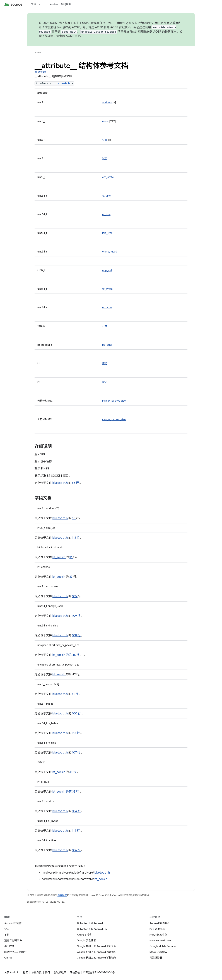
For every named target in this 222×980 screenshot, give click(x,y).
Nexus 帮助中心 (158, 935)
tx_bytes (107, 289)
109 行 (77, 616)
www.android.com (160, 940)
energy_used (110, 252)
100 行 (77, 714)
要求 (7, 929)
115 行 (76, 733)
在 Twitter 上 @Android (90, 923)
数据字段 (40, 72)
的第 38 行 (72, 792)
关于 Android (12, 972)
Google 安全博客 (86, 940)
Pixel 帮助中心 (157, 929)
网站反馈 (75, 972)
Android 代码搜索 (60, 4)
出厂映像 (9, 946)
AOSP (38, 53)
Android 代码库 (13, 923)
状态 (105, 158)
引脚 (105, 140)
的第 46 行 (73, 655)
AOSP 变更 (73, 36)
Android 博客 (84, 935)
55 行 (76, 483)
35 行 (73, 772)
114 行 (76, 831)
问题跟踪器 (156, 958)
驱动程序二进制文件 (16, 952)
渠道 (105, 363)
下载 (7, 935)
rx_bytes (107, 307)
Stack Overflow (158, 952)
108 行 (77, 635)
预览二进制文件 (13, 940)
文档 (34, 4)
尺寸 (105, 326)
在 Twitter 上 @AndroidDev (92, 929)
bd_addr (107, 345)
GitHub (8, 958)
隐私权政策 (60, 972)
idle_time (107, 233)
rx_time (106, 214)
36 (71, 557)
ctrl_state (108, 177)
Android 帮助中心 (159, 923)
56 (74, 518)
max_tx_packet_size (114, 401)
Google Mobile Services (163, 946)
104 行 (77, 811)
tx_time (106, 196)
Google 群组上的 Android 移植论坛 (97, 958)
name (106, 121)
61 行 (75, 694)
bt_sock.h (59, 557)
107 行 (77, 753)
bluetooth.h (62, 83)
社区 (25, 972)
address (107, 102)
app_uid (107, 270)
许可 (48, 972)
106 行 (77, 850)
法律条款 (37, 972)
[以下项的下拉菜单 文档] (41, 4)
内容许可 (62, 895)
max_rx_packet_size (114, 419)
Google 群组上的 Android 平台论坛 (97, 946)
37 (71, 577)
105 (75, 596)
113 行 (76, 538)
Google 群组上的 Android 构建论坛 (97, 952)
